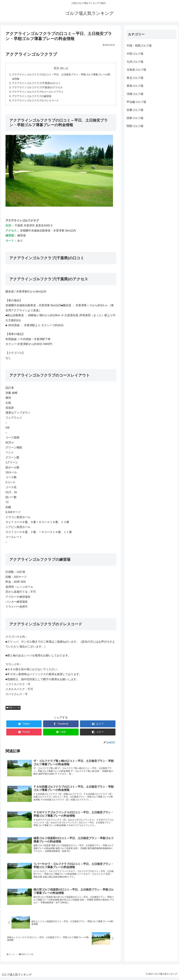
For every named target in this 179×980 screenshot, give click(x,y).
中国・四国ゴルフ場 (139, 46)
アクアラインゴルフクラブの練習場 (32, 97)
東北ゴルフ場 (135, 78)
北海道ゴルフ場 (136, 70)
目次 (56, 68)
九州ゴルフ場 (135, 62)
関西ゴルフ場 (135, 126)
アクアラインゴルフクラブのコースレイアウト (38, 93)
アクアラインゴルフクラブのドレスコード (35, 101)
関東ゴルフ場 (13, 709)
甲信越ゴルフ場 (136, 102)
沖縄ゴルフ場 (135, 94)
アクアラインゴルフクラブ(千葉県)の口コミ (36, 84)
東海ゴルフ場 (135, 86)
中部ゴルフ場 (135, 54)
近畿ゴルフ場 (135, 110)
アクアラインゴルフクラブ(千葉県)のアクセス (38, 88)
